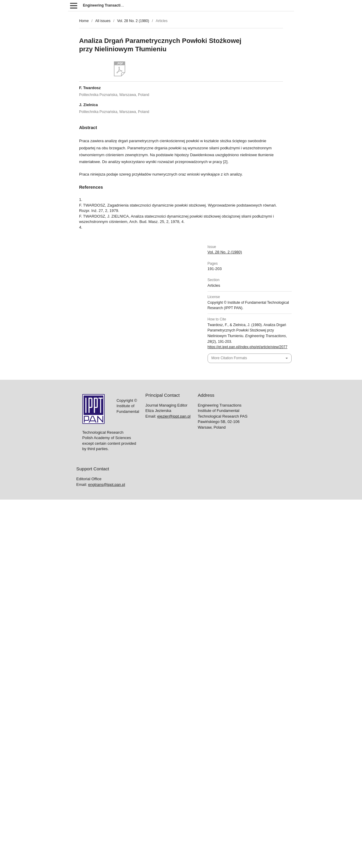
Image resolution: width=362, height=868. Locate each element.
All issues (103, 21)
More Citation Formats (229, 358)
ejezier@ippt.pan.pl (174, 416)
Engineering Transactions (105, 5)
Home (84, 21)
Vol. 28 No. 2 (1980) (133, 21)
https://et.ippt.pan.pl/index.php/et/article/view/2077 (247, 347)
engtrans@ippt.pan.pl (107, 485)
